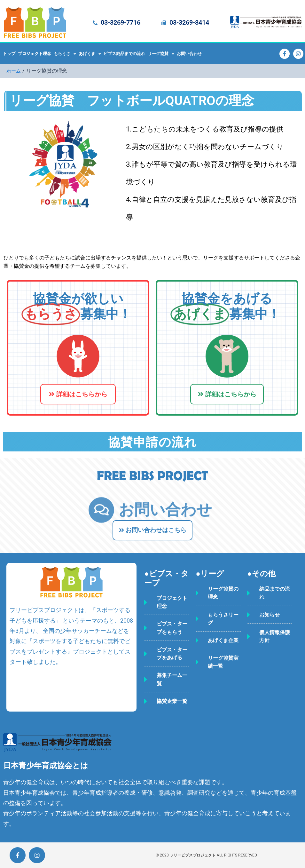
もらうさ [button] (65, 54)
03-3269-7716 (121, 22)
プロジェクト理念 (35, 54)
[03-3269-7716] (95, 23)
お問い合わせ (189, 54)
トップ (9, 54)
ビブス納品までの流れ (124, 54)
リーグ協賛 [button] (161, 54)
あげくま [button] (90, 54)
